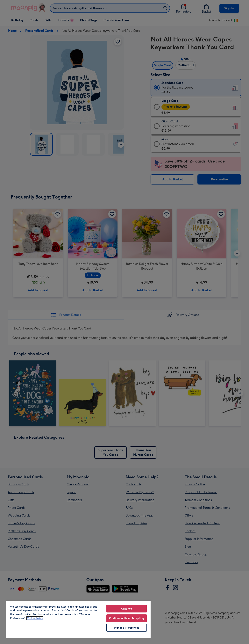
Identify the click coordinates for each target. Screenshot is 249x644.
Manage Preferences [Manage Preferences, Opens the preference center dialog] (127, 628)
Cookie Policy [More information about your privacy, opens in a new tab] (35, 618)
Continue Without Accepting (126, 618)
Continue (127, 609)
